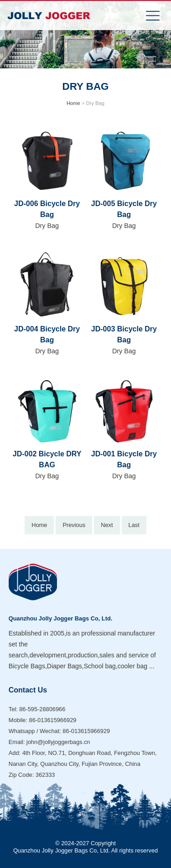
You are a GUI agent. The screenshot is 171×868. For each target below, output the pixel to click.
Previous (74, 525)
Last (134, 525)
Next (107, 525)
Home (73, 103)
